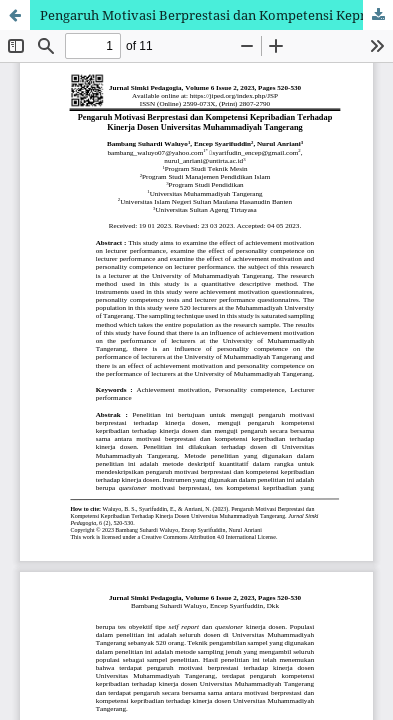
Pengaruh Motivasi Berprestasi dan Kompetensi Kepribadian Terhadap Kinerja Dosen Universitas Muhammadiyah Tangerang (216, 15)
